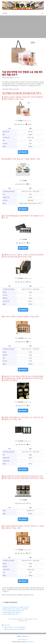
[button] (43, 13)
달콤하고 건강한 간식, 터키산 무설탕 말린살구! (15, 627)
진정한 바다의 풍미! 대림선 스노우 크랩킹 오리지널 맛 (16, 607)
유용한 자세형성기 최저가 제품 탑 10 (12, 613)
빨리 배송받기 (23, 152)
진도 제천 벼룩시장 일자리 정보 (11, 614)
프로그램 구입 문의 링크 (23, 639)
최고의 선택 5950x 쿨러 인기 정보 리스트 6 (14, 611)
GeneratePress (30, 642)
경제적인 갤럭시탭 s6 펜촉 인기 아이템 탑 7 (14, 629)
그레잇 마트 (7, 625)
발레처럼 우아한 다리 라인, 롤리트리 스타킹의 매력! (15, 609)
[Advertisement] (23, 26)
